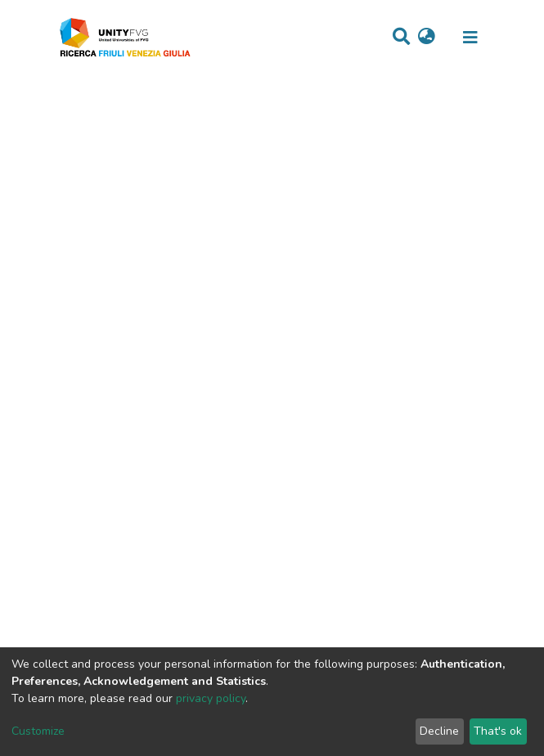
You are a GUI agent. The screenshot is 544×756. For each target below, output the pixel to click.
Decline (439, 731)
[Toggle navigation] (470, 38)
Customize (38, 731)
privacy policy (211, 698)
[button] (427, 38)
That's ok (498, 731)
